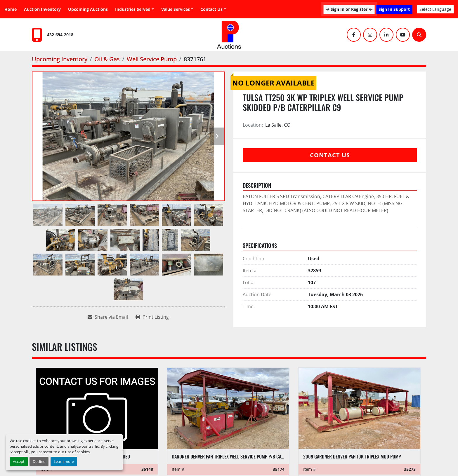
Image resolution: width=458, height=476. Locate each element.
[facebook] (354, 35)
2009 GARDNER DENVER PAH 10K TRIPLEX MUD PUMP (352, 456)
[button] (177, 9)
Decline (39, 461)
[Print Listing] (152, 317)
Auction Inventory (42, 9)
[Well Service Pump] (152, 59)
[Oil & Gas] (107, 59)
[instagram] (370, 35)
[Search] (419, 35)
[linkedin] (386, 35)
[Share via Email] (108, 317)
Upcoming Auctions (88, 9)
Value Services (176, 9)
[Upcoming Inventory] (60, 59)
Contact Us (211, 9)
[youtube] (403, 35)
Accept (19, 461)
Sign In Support (394, 9)
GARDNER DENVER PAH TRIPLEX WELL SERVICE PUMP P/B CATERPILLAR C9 (239, 456)
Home (11, 9)
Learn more (64, 461)
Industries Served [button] (133, 9)
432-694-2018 (60, 35)
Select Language (435, 9)
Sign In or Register (349, 9)
